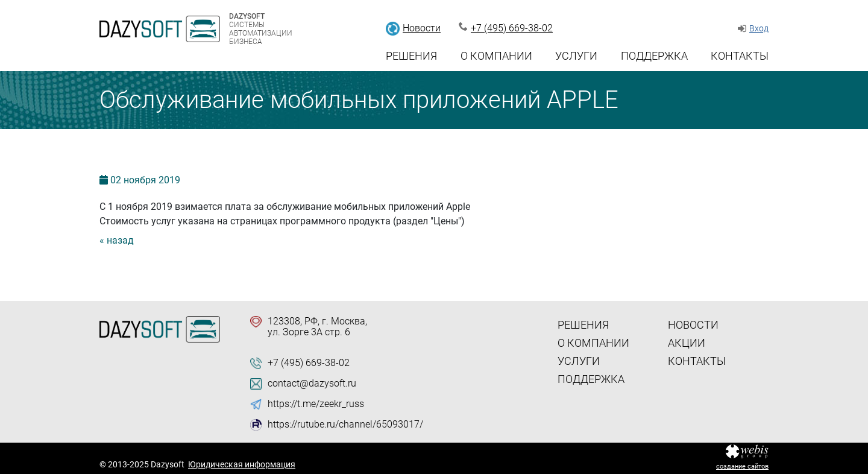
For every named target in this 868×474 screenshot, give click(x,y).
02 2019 (145, 180)
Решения (411, 56)
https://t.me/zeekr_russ (316, 404)
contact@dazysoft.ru (312, 384)
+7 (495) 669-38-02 (512, 28)
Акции (687, 343)
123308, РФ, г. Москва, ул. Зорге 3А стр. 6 (317, 327)
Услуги (576, 56)
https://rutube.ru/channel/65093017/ (345, 425)
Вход (759, 28)
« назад (117, 240)
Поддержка (654, 56)
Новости (422, 28)
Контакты (740, 56)
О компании (496, 56)
